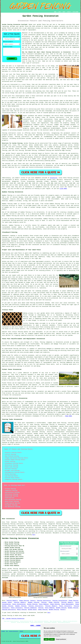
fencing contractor (36, 165)
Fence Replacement (67, 604)
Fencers (33, 601)
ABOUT (64, 12)
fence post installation (35, 430)
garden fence (41, 25)
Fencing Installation (60, 601)
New (7, 631)
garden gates (39, 435)
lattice (5, 149)
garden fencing (67, 28)
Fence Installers (65, 606)
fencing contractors (57, 117)
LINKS (59, 12)
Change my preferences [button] (61, 639)
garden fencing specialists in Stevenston (23, 569)
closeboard (42, 150)
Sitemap (3, 631)
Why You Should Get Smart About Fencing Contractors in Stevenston (46, 52)
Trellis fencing (29, 323)
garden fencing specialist (41, 46)
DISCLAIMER (75, 12)
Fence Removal (44, 604)
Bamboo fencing (7, 195)
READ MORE (69, 416)
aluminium (63, 145)
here (34, 535)
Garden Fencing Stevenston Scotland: (15, 25)
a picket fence (66, 391)
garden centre (38, 38)
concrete (24, 145)
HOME (55, 12)
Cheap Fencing (24, 601)
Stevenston (54, 178)
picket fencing (20, 149)
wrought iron (7, 145)
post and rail (13, 150)
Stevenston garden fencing (38, 35)
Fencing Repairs (12, 601)
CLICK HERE (63, 189)
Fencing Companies (30, 608)
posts (21, 425)
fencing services (13, 441)
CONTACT (69, 12)
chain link (19, 439)
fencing (68, 150)
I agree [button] (46, 639)
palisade (5, 439)
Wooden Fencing (34, 602)
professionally (37, 49)
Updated (21, 631)
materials (68, 38)
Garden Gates (7, 602)
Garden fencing (29, 143)
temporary (70, 430)
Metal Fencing (22, 610)
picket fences (45, 376)
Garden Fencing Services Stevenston (20, 538)
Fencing (44, 602)
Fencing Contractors (44, 601)
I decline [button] (52, 639)
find (8, 522)
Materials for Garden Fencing (12, 143)
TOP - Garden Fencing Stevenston (13, 619)
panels (26, 426)
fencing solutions (43, 133)
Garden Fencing (32, 604)
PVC (19, 145)
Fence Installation (19, 604)
